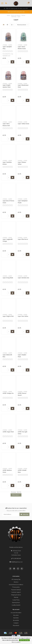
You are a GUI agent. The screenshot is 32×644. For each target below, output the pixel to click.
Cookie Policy (16, 600)
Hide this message (24, 640)
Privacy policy (16, 587)
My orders (16, 615)
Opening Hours (16, 602)
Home (8, 15)
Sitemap (16, 597)
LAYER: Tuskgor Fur (8, 393)
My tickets (16, 618)
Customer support (16, 592)
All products (16, 625)
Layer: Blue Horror (23, 239)
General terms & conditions (16, 585)
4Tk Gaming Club (16, 579)
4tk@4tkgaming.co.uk (17, 562)
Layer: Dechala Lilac (23, 278)
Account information (16, 613)
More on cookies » (16, 642)
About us (16, 582)
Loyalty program (16, 605)
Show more (16, 495)
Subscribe (24, 514)
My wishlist (16, 620)
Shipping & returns (16, 595)
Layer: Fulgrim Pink (8, 316)
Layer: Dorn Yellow (23, 316)
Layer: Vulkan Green (23, 124)
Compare (16, 623)
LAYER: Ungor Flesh (8, 432)
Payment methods (16, 590)
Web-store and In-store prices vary (16, 12)
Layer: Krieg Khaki (8, 278)
